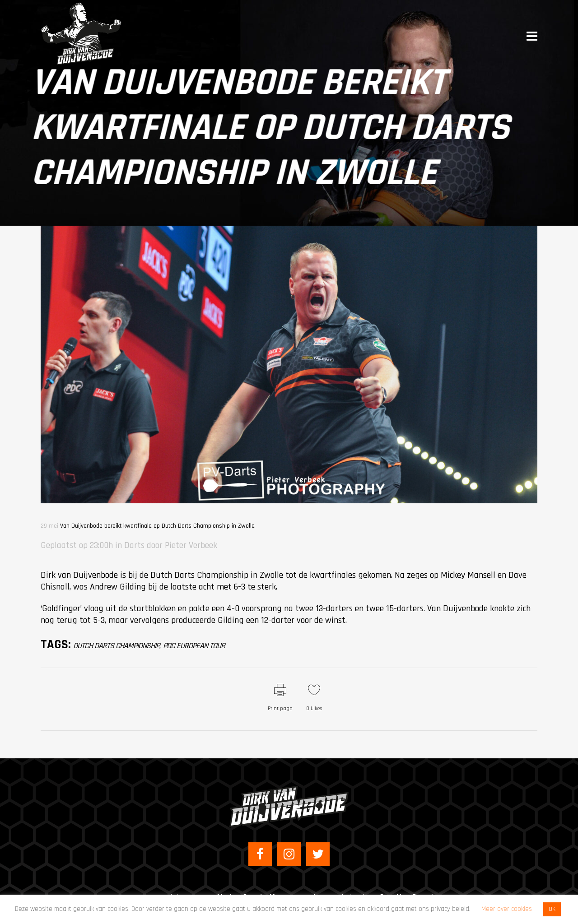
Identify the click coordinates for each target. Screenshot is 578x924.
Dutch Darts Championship (116, 646)
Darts (134, 545)
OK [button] (552, 909)
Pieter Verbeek (191, 545)
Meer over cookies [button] (507, 909)
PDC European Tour (194, 646)
